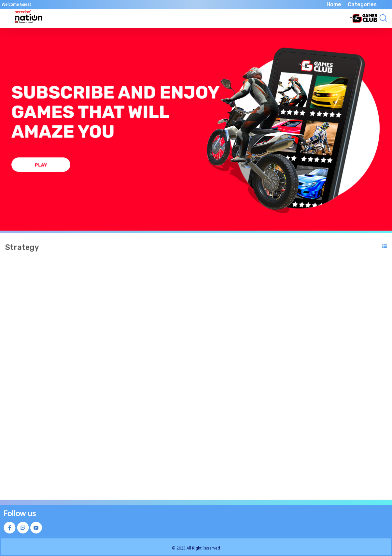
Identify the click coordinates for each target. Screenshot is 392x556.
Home (334, 4)
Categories (362, 4)
